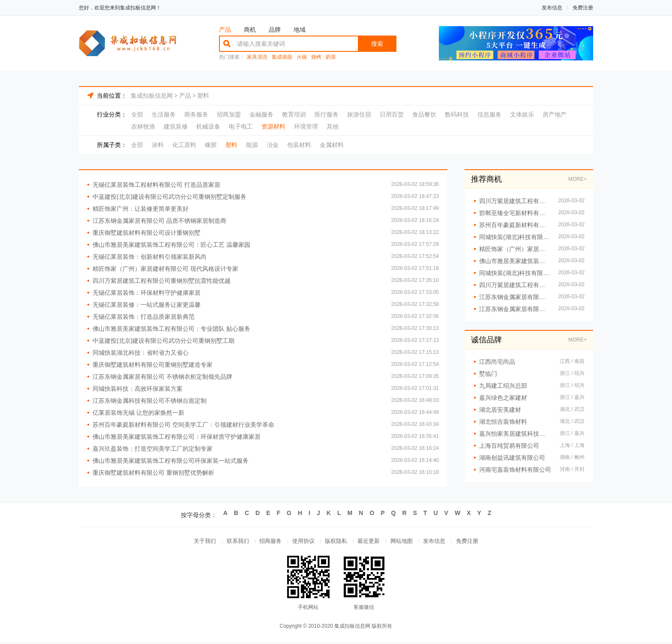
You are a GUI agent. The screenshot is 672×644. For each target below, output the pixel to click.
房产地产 (555, 114)
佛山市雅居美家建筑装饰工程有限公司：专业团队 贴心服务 (171, 329)
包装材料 (299, 145)
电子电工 (241, 126)
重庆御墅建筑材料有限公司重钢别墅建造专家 (153, 365)
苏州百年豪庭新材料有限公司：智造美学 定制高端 (514, 225)
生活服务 (164, 114)
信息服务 (489, 114)
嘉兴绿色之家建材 (503, 398)
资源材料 (273, 126)
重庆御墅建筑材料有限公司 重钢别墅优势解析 (153, 473)
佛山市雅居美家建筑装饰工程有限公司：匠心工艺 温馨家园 (171, 245)
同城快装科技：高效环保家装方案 (138, 389)
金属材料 (332, 145)
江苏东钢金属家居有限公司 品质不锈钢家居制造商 (159, 221)
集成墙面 (282, 57)
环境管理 (306, 126)
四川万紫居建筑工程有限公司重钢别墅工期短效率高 (514, 285)
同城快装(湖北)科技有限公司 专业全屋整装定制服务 (514, 237)
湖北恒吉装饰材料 (503, 422)
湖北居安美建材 (500, 410)
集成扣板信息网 (152, 96)
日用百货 (392, 114)
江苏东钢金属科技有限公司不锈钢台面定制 (150, 401)
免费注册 (583, 8)
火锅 (302, 57)
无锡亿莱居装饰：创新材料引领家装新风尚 (150, 257)
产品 (225, 30)
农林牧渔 (143, 126)
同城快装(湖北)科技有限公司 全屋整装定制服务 (514, 273)
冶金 (273, 145)
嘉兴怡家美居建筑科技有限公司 (515, 434)
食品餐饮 (424, 114)
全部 (137, 114)
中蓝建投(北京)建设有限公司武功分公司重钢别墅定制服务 (169, 197)
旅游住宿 (359, 114)
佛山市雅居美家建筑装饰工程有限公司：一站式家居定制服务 (514, 261)
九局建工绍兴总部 (503, 386)
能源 (252, 145)
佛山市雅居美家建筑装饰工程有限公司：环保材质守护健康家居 (177, 437)
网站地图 (406, 542)
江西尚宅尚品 (497, 362)
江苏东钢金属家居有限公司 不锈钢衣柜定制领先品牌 (162, 377)
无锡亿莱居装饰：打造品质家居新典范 (144, 317)
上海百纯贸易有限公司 (509, 446)
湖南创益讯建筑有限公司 (512, 458)
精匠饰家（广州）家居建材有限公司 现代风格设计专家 (165, 269)
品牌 (275, 30)
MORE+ (577, 179)
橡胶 (211, 145)
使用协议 (301, 542)
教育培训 (294, 114)
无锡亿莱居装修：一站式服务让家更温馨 (147, 305)
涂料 (158, 145)
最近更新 (371, 542)
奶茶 (331, 57)
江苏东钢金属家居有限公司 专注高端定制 (514, 297)
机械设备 (208, 126)
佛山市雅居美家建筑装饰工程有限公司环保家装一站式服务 (171, 461)
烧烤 (316, 57)
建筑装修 (176, 126)
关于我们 (195, 542)
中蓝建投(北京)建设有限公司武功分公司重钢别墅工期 (163, 341)
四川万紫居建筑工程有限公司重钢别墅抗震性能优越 (162, 281)
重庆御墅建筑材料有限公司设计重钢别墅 (147, 233)
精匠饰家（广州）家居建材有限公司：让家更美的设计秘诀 (514, 249)
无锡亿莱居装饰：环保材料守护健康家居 (147, 293)
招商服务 (266, 542)
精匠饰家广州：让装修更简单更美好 (141, 209)
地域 (300, 30)
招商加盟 (229, 114)
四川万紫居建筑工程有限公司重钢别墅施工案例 (514, 201)
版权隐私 (336, 542)
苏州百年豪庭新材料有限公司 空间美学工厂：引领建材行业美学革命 (183, 425)
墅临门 (488, 374)
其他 (333, 126)
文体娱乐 (522, 114)
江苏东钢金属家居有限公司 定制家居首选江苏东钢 (514, 309)
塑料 (203, 96)
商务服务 (196, 114)
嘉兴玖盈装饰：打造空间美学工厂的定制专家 (153, 449)
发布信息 (552, 8)
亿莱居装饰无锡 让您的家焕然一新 (138, 413)
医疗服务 (327, 114)
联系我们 (231, 542)
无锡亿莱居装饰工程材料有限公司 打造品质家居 (156, 185)
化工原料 (184, 145)
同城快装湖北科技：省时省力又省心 (141, 353)
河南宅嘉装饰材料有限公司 (515, 470)
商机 (250, 30)
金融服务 (261, 114)
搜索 (377, 44)
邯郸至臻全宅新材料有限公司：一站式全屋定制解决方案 (514, 213)
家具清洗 (257, 57)
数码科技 (457, 114)
